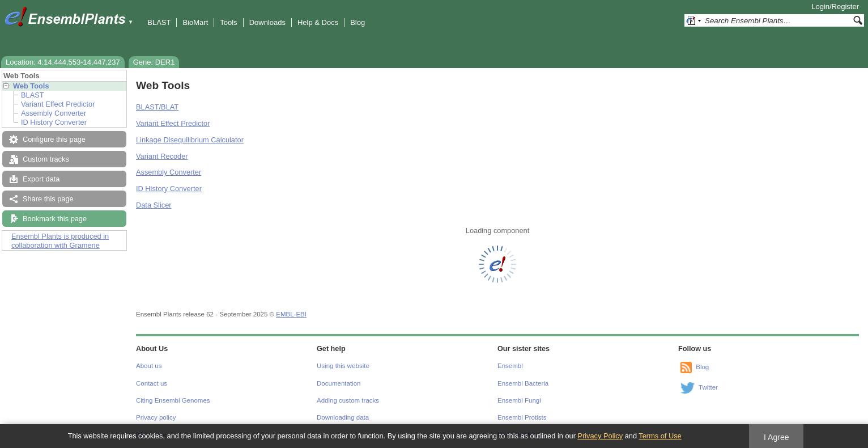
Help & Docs (318, 22)
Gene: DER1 (154, 62)
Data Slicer (154, 205)
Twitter (708, 387)
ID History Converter (54, 122)
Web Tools (31, 86)
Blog (358, 22)
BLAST (159, 22)
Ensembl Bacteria (523, 383)
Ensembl (510, 366)
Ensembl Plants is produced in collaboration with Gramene (60, 241)
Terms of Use (660, 436)
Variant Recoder (162, 156)
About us (149, 366)
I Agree (776, 437)
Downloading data (343, 417)
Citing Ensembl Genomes (173, 400)
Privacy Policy (600, 436)
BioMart (195, 22)
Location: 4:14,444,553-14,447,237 (63, 62)
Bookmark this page (55, 219)
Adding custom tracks (348, 400)
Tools (228, 22)
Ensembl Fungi (519, 400)
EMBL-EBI (291, 314)
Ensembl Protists (522, 417)
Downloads (267, 22)
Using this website (343, 366)
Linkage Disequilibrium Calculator (190, 140)
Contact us (152, 383)
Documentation (339, 383)
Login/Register (835, 7)
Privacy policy (156, 417)
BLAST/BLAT (157, 107)
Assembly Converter (54, 113)
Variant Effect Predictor (58, 104)
